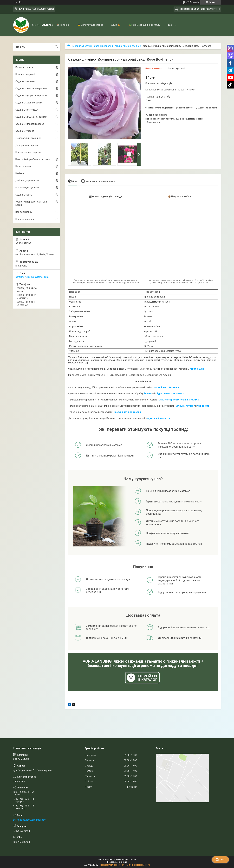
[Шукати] (56, 47)
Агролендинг (197, 369)
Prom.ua (133, 859)
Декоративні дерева (27, 145)
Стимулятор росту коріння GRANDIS (179, 400)
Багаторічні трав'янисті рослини (33, 159)
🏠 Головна (63, 25)
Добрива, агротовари (27, 181)
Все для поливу (24, 212)
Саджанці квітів (24, 195)
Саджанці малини (25, 81)
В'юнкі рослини (23, 166)
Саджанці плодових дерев (30, 124)
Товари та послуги (82, 46)
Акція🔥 (116, 25)
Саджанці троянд (104, 46)
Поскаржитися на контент (112, 865)
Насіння (20, 173)
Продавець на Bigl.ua (117, 862)
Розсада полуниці (25, 74)
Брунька (180, 406)
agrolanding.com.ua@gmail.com (32, 277)
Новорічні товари (25, 219)
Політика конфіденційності (137, 865)
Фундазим (203, 406)
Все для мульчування (27, 188)
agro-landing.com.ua (159, 418)
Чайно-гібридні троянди (128, 46)
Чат (220, 860)
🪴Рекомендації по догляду (144, 25)
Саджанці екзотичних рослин (31, 89)
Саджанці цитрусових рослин (31, 95)
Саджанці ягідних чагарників (31, 117)
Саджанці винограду (27, 110)
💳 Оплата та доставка (90, 25)
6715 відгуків (193, 2)
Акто (188, 406)
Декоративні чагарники (28, 138)
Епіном (148, 393)
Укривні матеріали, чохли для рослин (31, 203)
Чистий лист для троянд (127, 412)
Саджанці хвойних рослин (29, 103)
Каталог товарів (24, 67)
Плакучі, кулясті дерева (28, 152)
